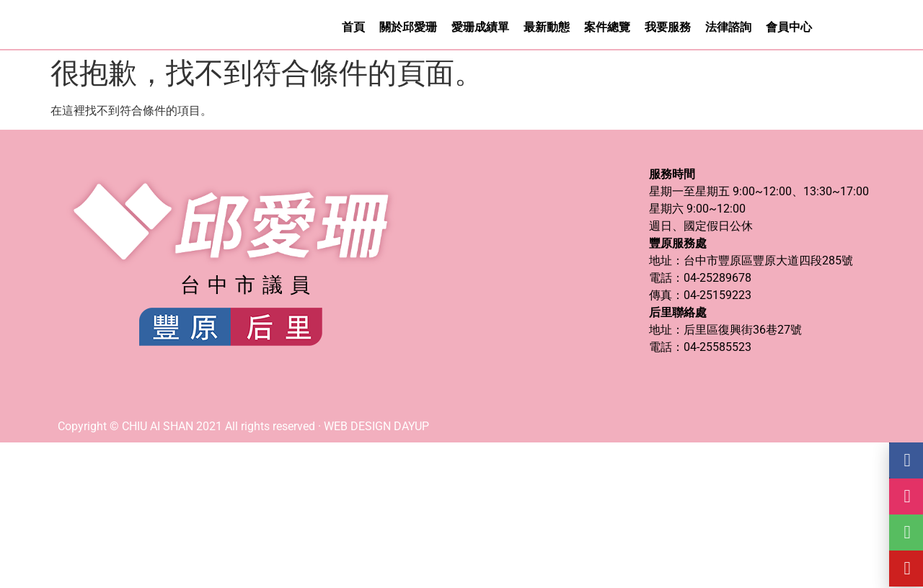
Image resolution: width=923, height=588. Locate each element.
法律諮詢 (728, 28)
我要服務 (668, 28)
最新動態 (547, 28)
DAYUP (411, 428)
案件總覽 (607, 28)
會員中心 (789, 28)
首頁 (353, 28)
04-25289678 (717, 279)
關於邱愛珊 (408, 28)
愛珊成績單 (480, 28)
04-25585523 (717, 348)
